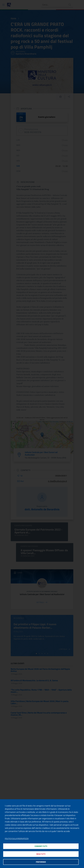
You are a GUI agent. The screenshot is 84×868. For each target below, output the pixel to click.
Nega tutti (41, 854)
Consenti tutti (41, 846)
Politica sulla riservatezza (17, 838)
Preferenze (41, 862)
